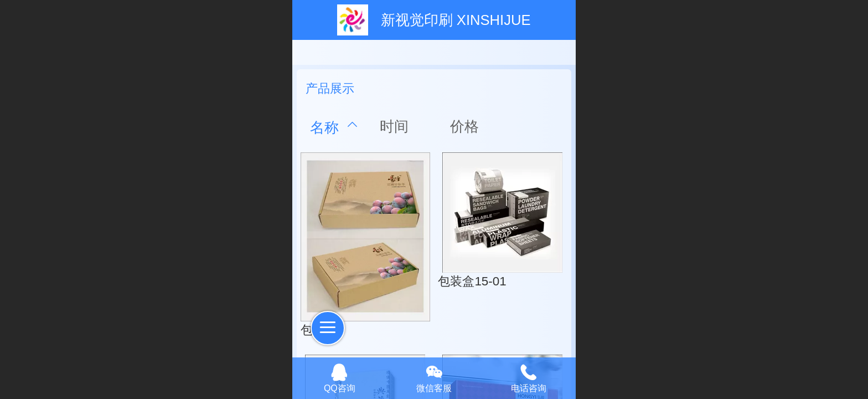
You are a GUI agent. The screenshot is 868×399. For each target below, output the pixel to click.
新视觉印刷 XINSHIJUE (456, 20)
